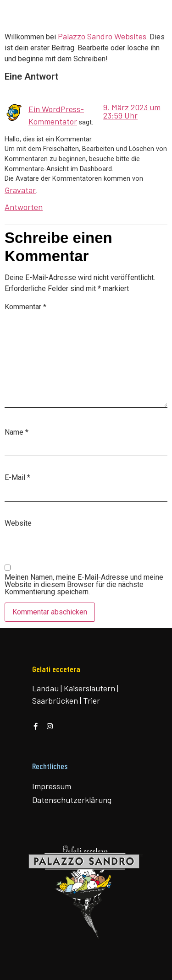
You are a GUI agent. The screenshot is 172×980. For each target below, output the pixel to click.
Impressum (52, 786)
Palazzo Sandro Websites (102, 36)
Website (18, 523)
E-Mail (17, 478)
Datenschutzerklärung (72, 800)
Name (17, 432)
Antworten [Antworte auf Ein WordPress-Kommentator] (24, 207)
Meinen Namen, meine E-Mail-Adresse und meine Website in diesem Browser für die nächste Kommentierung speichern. (84, 585)
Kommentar (25, 307)
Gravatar (20, 190)
